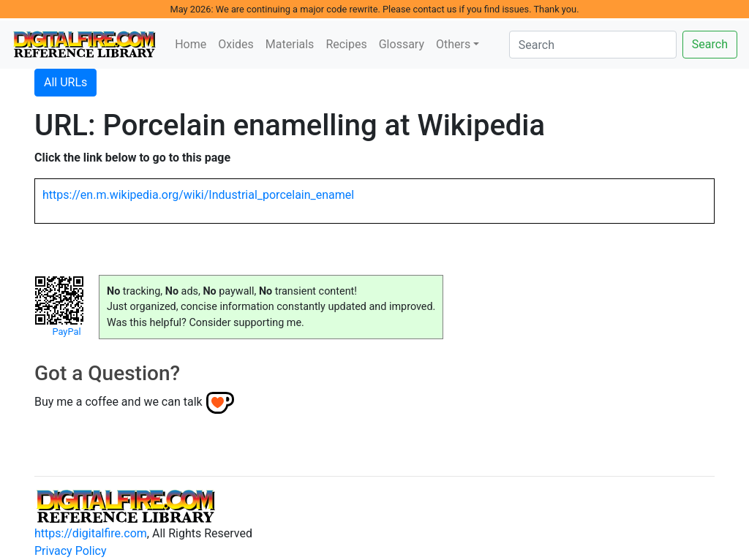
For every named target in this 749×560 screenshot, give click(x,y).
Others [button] (453, 44)
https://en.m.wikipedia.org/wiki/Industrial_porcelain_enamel (198, 195)
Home (191, 44)
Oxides (236, 44)
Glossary (402, 44)
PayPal (66, 332)
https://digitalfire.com (91, 533)
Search (710, 44)
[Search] (593, 45)
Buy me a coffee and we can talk (118, 402)
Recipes (346, 44)
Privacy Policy (71, 551)
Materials (290, 44)
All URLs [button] (65, 82)
